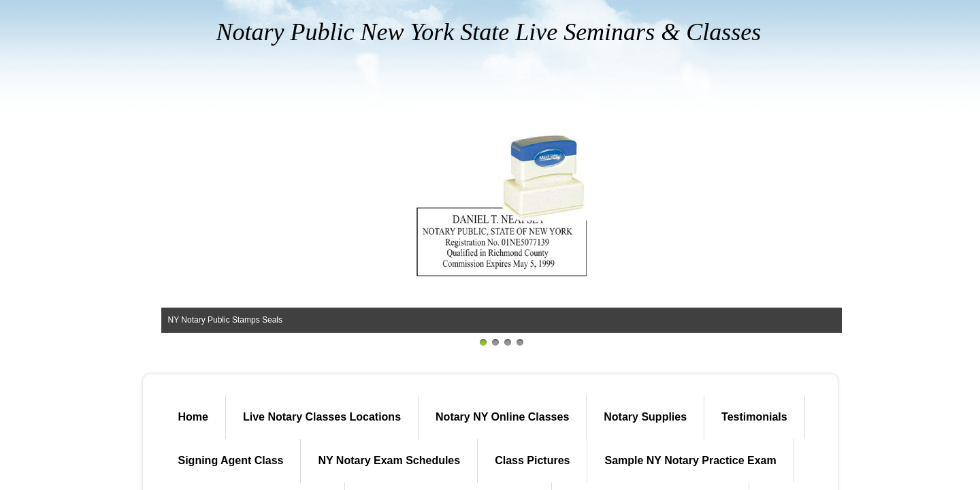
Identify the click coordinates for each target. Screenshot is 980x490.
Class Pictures (532, 460)
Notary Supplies (645, 417)
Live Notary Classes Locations (322, 417)
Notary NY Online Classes (502, 417)
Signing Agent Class (231, 460)
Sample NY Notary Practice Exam (690, 460)
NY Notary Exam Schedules (389, 460)
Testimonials (754, 417)
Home (193, 417)
